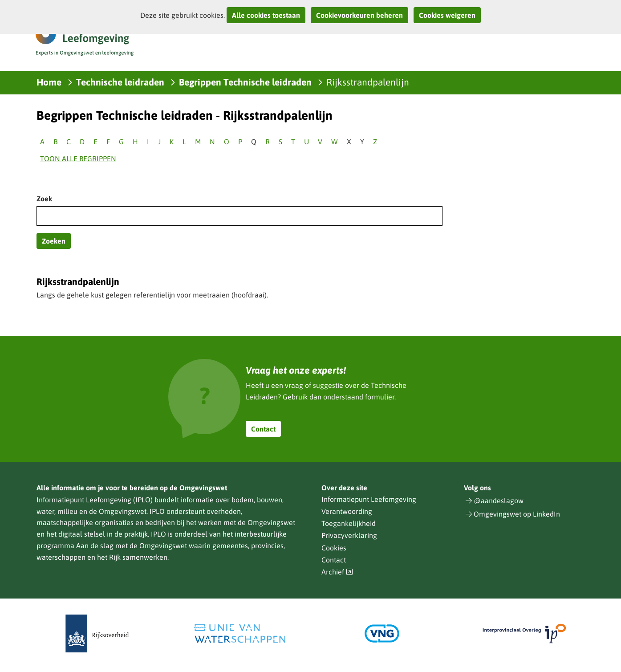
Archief (337, 572)
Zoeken (54, 241)
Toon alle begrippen (78, 159)
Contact (263, 429)
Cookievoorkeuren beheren (359, 15)
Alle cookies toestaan (266, 15)
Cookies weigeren (447, 15)
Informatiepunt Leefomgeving (369, 499)
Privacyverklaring (349, 535)
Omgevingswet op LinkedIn (517, 514)
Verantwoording (347, 511)
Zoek (44, 199)
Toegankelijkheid (349, 523)
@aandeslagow (499, 501)
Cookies (334, 548)
